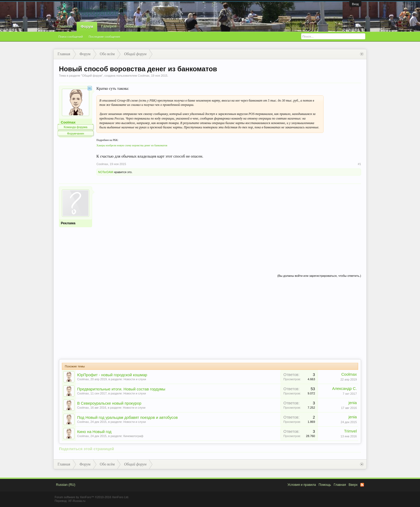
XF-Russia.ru (77, 501)
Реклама (68, 223)
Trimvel (351, 431)
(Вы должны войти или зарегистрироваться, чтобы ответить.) (319, 276)
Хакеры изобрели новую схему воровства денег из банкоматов (132, 145)
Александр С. (344, 389)
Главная (65, 26)
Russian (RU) (66, 485)
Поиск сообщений (71, 37)
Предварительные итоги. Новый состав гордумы (121, 389)
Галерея (109, 26)
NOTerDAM (106, 172)
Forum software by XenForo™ (92, 497)
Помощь (325, 485)
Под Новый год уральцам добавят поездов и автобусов (127, 417)
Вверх (353, 485)
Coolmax (143, 76)
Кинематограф (133, 436)
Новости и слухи (135, 379)
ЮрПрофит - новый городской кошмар (112, 375)
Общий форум (92, 76)
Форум (87, 27)
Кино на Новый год (94, 432)
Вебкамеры (135, 26)
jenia (353, 403)
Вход (355, 4)
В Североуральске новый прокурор (109, 403)
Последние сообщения (104, 37)
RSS (362, 485)
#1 (359, 164)
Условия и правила (302, 485)
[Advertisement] (229, 224)
